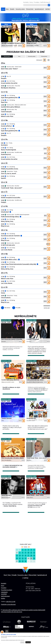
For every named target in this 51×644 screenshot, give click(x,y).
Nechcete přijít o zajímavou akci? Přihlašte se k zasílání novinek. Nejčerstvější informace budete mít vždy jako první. (23, 615)
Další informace (5, 601)
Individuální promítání (4, 598)
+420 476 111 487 (11, 606)
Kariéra (3, 603)
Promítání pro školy (7, 595)
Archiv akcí (47, 309)
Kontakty (4, 588)
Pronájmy (4, 592)
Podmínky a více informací (8, 609)
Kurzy (3, 590)
